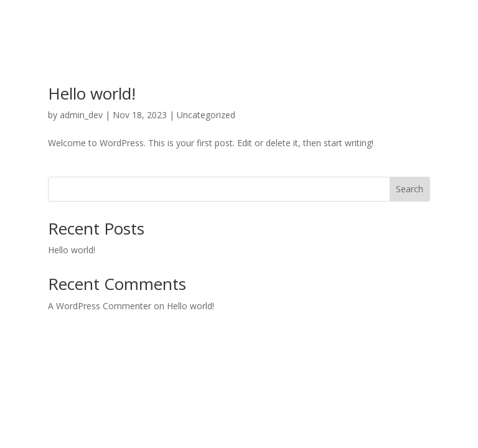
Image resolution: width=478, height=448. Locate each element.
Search (410, 189)
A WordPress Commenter (100, 306)
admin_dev (81, 115)
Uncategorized (206, 115)
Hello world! (92, 93)
